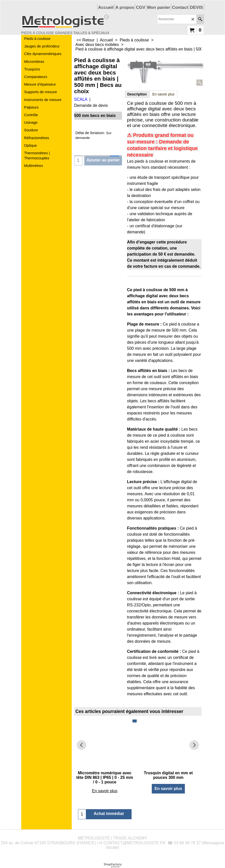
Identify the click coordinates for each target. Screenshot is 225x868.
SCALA (81, 99)
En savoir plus (163, 94)
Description (137, 94)
